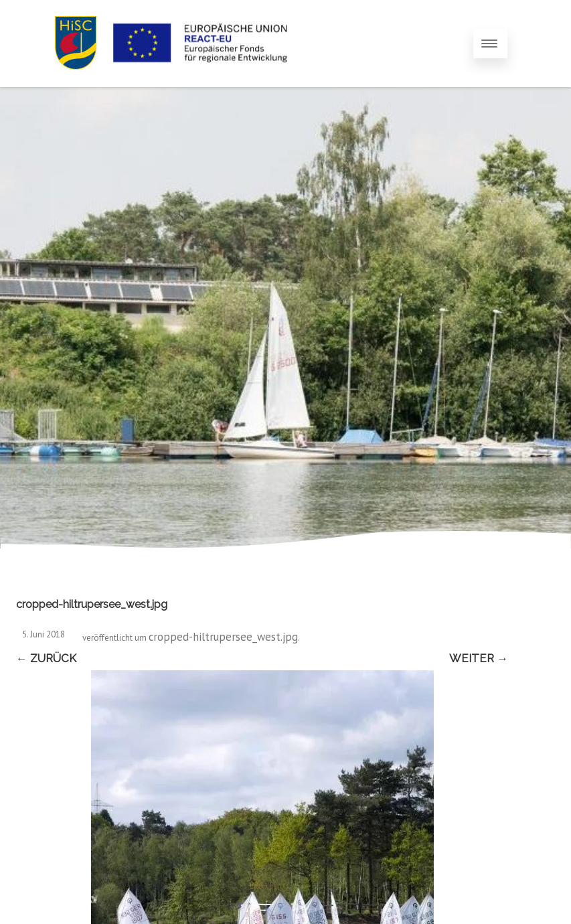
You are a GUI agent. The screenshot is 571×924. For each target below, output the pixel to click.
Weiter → (479, 658)
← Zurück (46, 658)
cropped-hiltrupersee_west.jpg (223, 637)
